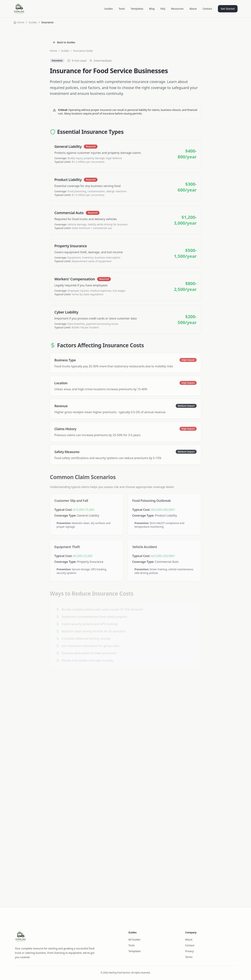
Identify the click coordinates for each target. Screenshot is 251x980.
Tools (122, 9)
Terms (189, 957)
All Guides (134, 940)
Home (21, 22)
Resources (177, 9)
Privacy (189, 951)
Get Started (228, 9)
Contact (207, 9)
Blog (152, 9)
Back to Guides (64, 42)
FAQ (163, 9)
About (193, 9)
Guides (109, 9)
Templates (137, 9)
